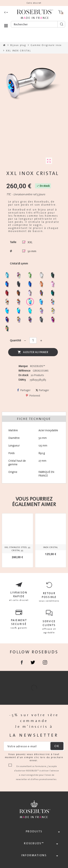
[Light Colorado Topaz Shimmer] (42, 303)
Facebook (22, 662)
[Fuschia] (53, 320)
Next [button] (65, 540)
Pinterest (33, 396)
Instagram (45, 662)
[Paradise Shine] (19, 320)
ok (57, 746)
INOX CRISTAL (51, 547)
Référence (24, 371)
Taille (13, 242)
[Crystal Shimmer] (53, 312)
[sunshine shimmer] (8, 303)
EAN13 (22, 380)
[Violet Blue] (8, 320)
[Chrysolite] (31, 276)
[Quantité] (33, 340)
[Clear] (42, 276)
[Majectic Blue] (31, 285)
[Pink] (53, 285)
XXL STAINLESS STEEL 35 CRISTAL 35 (17, 549)
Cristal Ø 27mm (19, 264)
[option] (17, 540)
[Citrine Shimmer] (19, 303)
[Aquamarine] (8, 276)
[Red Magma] (8, 294)
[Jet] (19, 285)
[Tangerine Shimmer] (53, 303)
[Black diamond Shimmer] (8, 312)
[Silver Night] (42, 320)
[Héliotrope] (8, 285)
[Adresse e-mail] (34, 746)
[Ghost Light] (31, 320)
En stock (23, 375)
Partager (24, 390)
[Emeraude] (53, 276)
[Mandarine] (42, 285)
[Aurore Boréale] (19, 276)
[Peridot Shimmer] (19, 312)
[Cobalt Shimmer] (31, 312)
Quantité (15, 340)
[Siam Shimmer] (30, 303)
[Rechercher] (38, 24)
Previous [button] (3, 540)
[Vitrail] (8, 329)
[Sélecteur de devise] (6, 12)
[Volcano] (42, 294)
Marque (23, 366)
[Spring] (31, 294)
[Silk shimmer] (42, 312)
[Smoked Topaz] (19, 294)
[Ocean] (53, 294)
